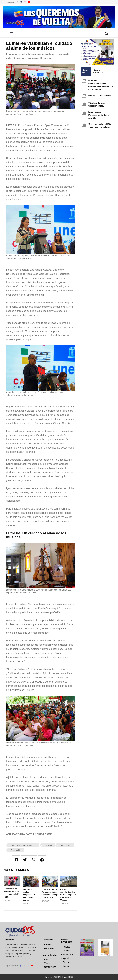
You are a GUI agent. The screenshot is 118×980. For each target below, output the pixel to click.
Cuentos (67, 951)
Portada (67, 947)
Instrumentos (66, 845)
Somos (66, 966)
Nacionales (49, 949)
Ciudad (66, 962)
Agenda (66, 958)
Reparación (16, 850)
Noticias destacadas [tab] (87, 71)
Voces (47, 963)
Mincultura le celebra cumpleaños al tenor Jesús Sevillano (29, 895)
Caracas (48, 845)
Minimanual (68, 954)
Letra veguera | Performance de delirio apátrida (99, 115)
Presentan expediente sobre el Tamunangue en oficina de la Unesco (68, 895)
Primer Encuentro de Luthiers (24, 845)
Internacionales (50, 955)
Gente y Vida (50, 967)
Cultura (48, 959)
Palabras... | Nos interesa (100, 95)
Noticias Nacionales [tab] (98, 71)
